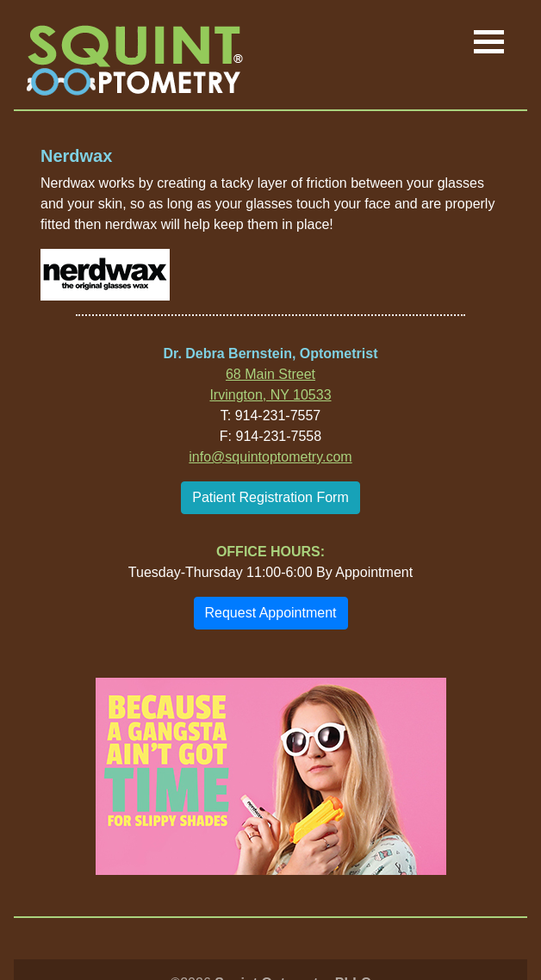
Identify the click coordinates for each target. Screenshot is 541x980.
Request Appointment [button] (271, 613)
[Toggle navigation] (489, 43)
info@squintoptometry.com (270, 457)
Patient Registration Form (270, 497)
